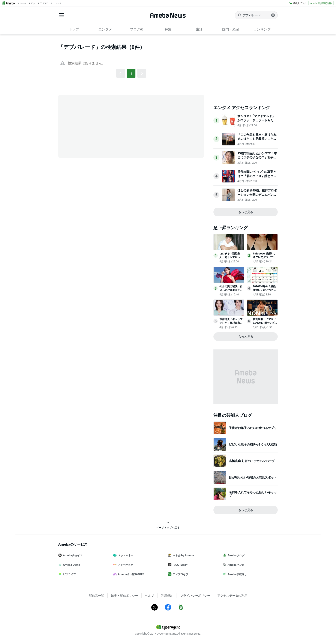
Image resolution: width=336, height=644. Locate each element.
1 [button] (131, 73)
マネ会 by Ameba (183, 555)
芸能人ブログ (300, 3)
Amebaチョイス (72, 555)
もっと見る (246, 212)
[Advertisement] (97, 126)
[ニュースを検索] (256, 15)
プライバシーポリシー (195, 595)
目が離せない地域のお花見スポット (253, 477)
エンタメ (105, 29)
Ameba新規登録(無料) (321, 3)
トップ (74, 29)
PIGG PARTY (180, 565)
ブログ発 (137, 29)
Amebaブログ (235, 555)
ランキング (262, 29)
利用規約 (167, 595)
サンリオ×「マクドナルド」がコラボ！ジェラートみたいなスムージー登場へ (257, 120)
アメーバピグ (125, 565)
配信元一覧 (96, 595)
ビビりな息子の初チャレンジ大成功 (253, 444)
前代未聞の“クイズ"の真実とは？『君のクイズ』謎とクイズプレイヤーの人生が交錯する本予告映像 (257, 178)
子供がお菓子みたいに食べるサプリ (253, 428)
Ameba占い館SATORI (130, 574)
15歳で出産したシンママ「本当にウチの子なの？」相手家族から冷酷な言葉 (257, 157)
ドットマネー (125, 555)
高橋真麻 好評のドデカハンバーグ (252, 461)
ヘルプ (150, 595)
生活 (199, 29)
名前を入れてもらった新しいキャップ (253, 494)
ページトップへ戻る (168, 525)
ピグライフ (69, 574)
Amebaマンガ (235, 565)
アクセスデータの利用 (232, 595)
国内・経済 (231, 29)
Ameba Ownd (71, 565)
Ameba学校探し (237, 574)
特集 (168, 29)
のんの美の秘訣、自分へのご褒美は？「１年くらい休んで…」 (231, 292)
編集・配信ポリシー (124, 595)
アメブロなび (180, 574)
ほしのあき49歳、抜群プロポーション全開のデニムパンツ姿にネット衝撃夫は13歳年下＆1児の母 (257, 197)
